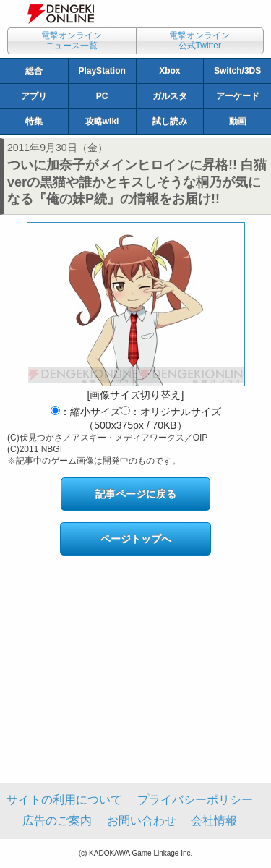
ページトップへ (136, 539)
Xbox (169, 71)
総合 (34, 71)
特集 (34, 122)
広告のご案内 (57, 821)
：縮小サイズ (86, 412)
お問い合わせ (142, 821)
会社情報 (214, 821)
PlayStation (102, 71)
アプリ (34, 96)
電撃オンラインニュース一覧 (72, 41)
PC (102, 96)
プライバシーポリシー (195, 800)
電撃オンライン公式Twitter (199, 41)
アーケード (238, 96)
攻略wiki (102, 122)
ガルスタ (170, 96)
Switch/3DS (237, 71)
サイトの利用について (64, 800)
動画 (238, 122)
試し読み (170, 122)
